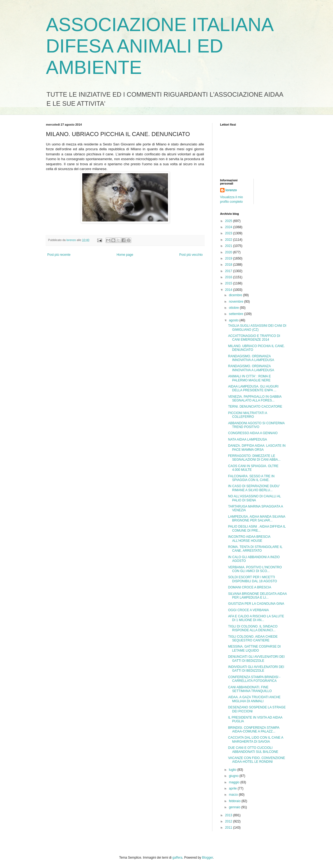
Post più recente (59, 255)
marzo (234, 795)
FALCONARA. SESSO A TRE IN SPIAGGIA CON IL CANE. (251, 478)
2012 (229, 821)
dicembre (236, 295)
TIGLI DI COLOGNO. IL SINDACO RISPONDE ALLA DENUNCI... (253, 628)
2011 (229, 828)
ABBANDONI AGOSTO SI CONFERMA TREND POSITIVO (256, 425)
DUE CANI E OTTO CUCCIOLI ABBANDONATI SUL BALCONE (253, 750)
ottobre (234, 308)
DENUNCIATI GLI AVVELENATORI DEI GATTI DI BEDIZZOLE (256, 659)
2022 (229, 240)
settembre (236, 314)
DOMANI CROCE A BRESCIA (250, 587)
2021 (229, 246)
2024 (229, 227)
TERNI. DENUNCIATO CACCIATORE (255, 407)
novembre (236, 302)
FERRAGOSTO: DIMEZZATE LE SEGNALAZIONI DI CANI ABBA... (254, 458)
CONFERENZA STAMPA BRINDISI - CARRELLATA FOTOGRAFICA (254, 679)
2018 (229, 265)
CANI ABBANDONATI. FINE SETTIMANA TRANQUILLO (250, 689)
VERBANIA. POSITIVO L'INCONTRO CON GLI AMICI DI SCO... (255, 569)
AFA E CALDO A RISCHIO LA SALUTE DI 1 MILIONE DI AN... (256, 618)
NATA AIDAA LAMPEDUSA (247, 439)
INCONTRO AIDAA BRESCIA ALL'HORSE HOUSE (249, 539)
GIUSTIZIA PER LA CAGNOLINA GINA (256, 604)
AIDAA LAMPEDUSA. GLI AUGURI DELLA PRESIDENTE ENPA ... (253, 388)
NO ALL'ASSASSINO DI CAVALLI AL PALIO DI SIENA (254, 498)
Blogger (207, 858)
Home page (125, 255)
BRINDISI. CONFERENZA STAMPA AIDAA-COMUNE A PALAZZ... (254, 730)
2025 (229, 221)
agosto (234, 320)
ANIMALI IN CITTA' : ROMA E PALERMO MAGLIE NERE (249, 378)
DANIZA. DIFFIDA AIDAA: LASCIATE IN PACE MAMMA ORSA (257, 448)
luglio (233, 770)
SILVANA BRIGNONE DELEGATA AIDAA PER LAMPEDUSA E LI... (257, 596)
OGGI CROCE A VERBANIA (248, 610)
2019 (229, 258)
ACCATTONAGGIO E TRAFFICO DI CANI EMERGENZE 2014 (254, 338)
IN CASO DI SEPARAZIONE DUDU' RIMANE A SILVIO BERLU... (254, 488)
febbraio (235, 801)
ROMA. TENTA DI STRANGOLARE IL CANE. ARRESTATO (255, 549)
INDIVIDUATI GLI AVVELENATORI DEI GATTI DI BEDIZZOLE (256, 669)
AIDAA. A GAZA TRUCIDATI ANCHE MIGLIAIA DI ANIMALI (254, 699)
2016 (229, 277)
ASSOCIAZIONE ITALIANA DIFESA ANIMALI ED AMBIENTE (160, 46)
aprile (233, 788)
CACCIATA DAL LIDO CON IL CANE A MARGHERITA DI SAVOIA (255, 739)
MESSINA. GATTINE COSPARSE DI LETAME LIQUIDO (254, 648)
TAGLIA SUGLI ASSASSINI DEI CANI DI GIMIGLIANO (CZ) (257, 328)
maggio (235, 782)
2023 (229, 233)
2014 (229, 290)
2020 (229, 252)
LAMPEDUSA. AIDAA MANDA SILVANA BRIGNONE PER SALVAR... (257, 518)
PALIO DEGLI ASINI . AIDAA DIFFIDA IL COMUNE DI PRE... (257, 528)
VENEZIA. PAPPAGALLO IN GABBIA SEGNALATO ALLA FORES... (255, 399)
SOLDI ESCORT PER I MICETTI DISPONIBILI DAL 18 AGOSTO (252, 579)
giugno (234, 776)
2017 (229, 271)
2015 (229, 283)
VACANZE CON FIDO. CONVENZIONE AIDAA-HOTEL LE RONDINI (256, 760)
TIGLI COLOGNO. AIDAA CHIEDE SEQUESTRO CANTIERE (253, 638)
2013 (229, 815)
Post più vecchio (191, 255)
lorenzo (231, 190)
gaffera (177, 858)
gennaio (235, 807)
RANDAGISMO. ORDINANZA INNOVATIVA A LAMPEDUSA (251, 358)
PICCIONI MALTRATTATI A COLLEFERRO (247, 415)
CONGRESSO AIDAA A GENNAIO (253, 433)
